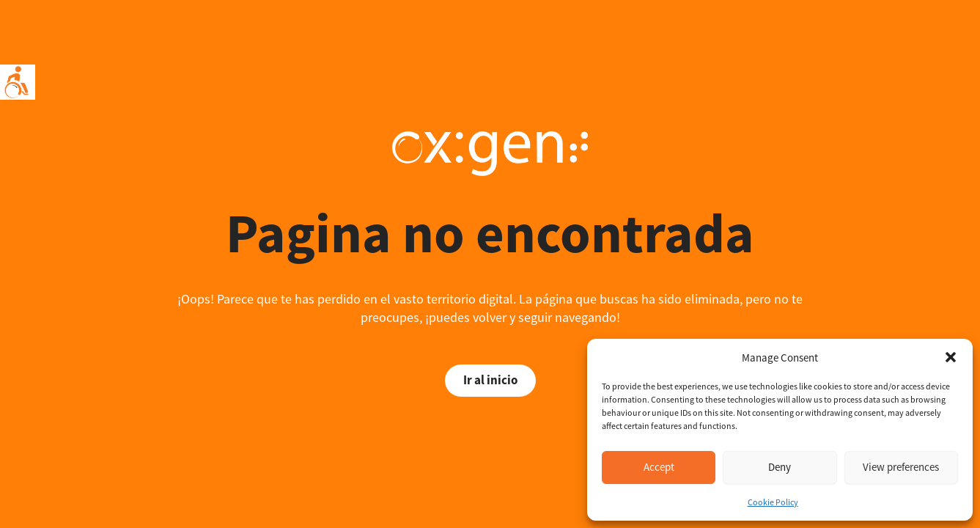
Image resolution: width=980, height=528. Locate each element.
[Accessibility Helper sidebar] (18, 82)
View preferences (901, 467)
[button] (951, 357)
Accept (659, 467)
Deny (780, 467)
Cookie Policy (773, 502)
